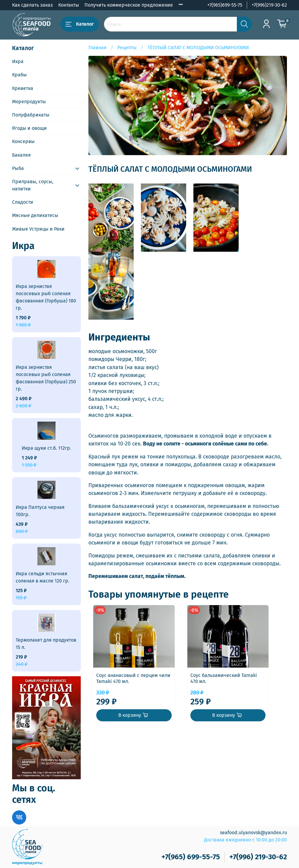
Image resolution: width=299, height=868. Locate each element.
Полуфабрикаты (31, 115)
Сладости (23, 202)
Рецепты (127, 48)
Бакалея (21, 155)
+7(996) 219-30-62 (258, 857)
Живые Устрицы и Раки (38, 229)
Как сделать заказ (32, 5)
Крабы (19, 75)
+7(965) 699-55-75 (191, 857)
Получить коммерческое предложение (129, 5)
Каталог (80, 24)
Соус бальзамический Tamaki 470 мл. (239, 684)
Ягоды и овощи (29, 128)
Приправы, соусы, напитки (33, 185)
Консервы (23, 141)
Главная (97, 48)
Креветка (23, 88)
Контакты (69, 5)
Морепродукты (29, 102)
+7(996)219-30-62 (269, 5)
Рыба (18, 168)
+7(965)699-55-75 (225, 5)
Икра (18, 61)
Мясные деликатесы (35, 215)
